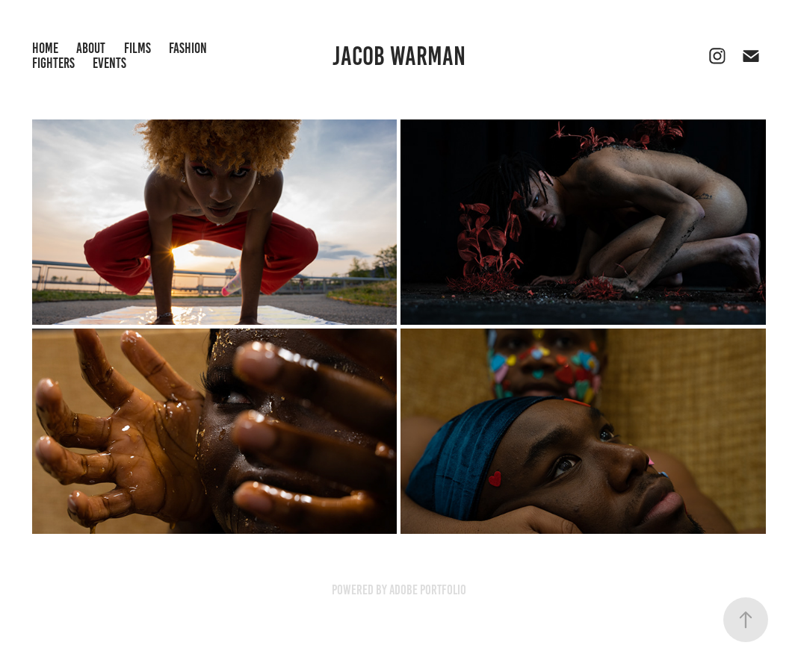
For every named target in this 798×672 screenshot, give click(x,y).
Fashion (188, 48)
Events (109, 63)
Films (137, 48)
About (91, 48)
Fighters (53, 63)
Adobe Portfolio (428, 590)
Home (45, 48)
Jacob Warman (399, 56)
